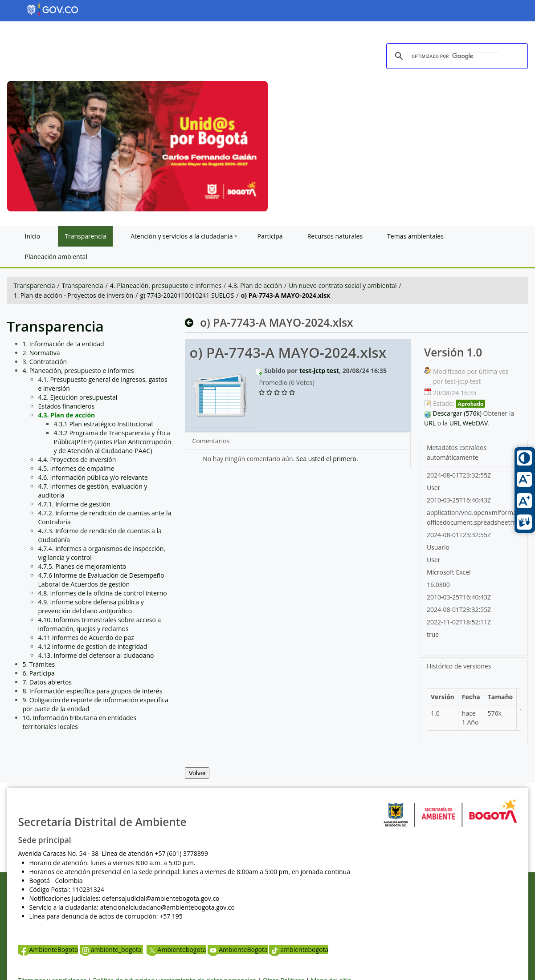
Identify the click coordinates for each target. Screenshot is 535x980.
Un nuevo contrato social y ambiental (343, 285)
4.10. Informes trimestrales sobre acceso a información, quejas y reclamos (100, 624)
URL (430, 423)
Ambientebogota (176, 950)
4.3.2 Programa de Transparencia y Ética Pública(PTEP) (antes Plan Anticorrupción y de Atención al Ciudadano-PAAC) (113, 442)
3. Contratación (45, 362)
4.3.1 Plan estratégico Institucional (104, 424)
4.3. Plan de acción (255, 285)
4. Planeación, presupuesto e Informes (166, 285)
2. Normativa (41, 353)
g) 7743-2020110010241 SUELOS (187, 295)
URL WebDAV (469, 423)
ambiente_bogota (112, 950)
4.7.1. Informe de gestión (74, 504)
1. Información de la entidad (63, 344)
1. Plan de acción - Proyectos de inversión (74, 295)
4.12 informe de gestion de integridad (93, 646)
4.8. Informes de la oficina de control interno (103, 593)
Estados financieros (67, 406)
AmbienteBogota (48, 950)
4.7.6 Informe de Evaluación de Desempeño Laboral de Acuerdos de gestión (101, 580)
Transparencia (35, 285)
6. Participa (39, 673)
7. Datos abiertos (47, 682)
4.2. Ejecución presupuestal (78, 397)
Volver (197, 773)
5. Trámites (39, 664)
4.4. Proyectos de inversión (77, 460)
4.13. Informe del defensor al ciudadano (96, 655)
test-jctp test (319, 371)
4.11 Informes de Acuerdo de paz (86, 638)
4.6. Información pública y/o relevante (93, 477)
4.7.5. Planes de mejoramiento (82, 566)
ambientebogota (299, 950)
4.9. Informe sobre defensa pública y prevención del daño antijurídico (91, 606)
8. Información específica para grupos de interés (93, 691)
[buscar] (456, 57)
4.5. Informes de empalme (76, 468)
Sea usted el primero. (327, 459)
